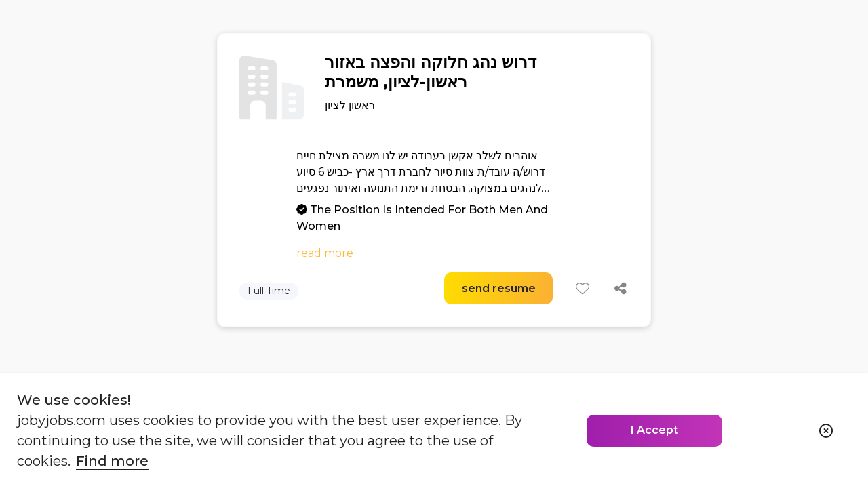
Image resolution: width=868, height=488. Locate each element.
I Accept (654, 430)
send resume (499, 288)
